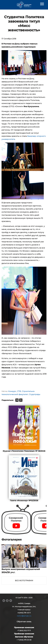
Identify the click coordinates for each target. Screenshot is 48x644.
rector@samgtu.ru (24, 616)
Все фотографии (24, 581)
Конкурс (12, 391)
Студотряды (35, 394)
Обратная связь (24, 622)
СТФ (19, 391)
